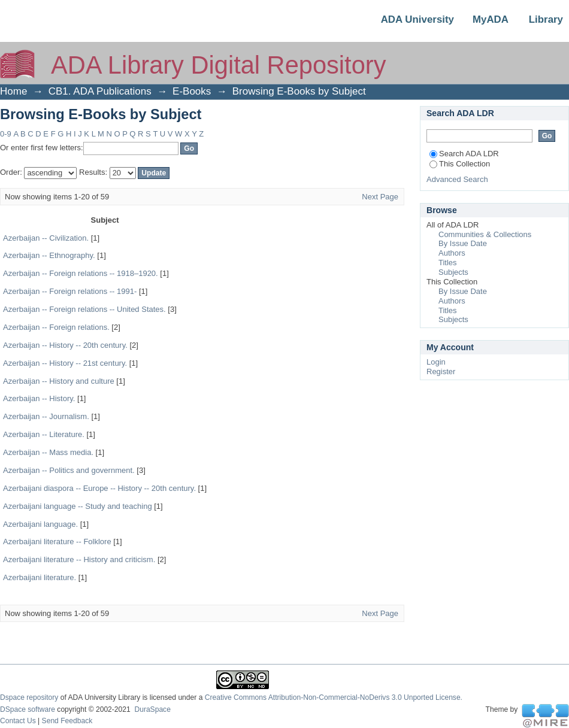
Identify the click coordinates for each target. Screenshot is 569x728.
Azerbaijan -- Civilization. (46, 238)
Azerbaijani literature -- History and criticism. (79, 559)
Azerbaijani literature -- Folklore (57, 542)
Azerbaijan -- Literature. (44, 434)
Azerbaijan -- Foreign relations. (56, 327)
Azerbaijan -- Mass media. (48, 452)
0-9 (6, 134)
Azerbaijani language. (40, 524)
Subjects (453, 272)
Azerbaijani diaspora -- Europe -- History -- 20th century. (99, 488)
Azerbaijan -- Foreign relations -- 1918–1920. (81, 273)
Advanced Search (457, 179)
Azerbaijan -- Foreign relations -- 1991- (70, 291)
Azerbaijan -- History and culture (59, 381)
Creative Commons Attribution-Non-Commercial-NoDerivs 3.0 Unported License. (334, 697)
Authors (452, 253)
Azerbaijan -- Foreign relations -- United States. (84, 309)
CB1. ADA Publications (100, 91)
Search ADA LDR (464, 154)
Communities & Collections (485, 234)
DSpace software (28, 709)
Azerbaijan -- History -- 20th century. (65, 345)
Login (436, 362)
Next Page (380, 197)
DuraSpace (152, 709)
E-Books (192, 91)
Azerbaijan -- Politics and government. (69, 470)
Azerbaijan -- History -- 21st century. (65, 363)
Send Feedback (67, 721)
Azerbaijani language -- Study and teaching (78, 506)
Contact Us (18, 721)
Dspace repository (29, 697)
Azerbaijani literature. (40, 577)
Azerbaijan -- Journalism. (46, 416)
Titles (448, 263)
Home (13, 91)
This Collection (460, 164)
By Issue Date (463, 243)
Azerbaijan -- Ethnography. (49, 255)
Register (441, 371)
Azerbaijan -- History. (39, 398)
